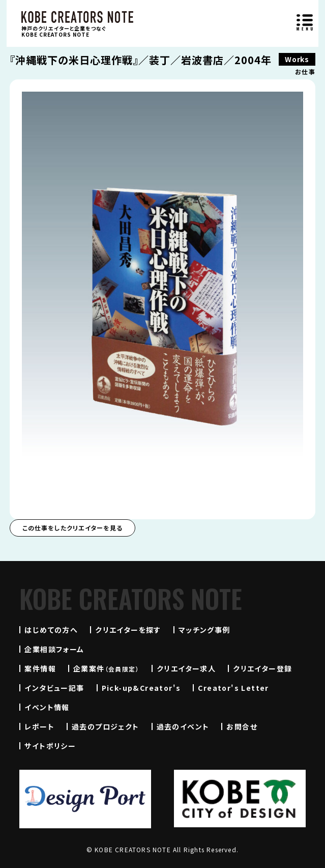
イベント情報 (47, 707)
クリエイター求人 (186, 668)
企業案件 (106, 668)
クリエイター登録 (262, 668)
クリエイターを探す (128, 630)
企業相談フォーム (54, 649)
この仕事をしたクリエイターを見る (72, 528)
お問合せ (242, 726)
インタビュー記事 (54, 688)
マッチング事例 (204, 630)
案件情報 (40, 668)
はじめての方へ (51, 630)
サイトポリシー (50, 746)
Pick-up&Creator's (141, 688)
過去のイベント (183, 726)
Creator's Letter (233, 688)
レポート (39, 726)
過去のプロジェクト (106, 726)
